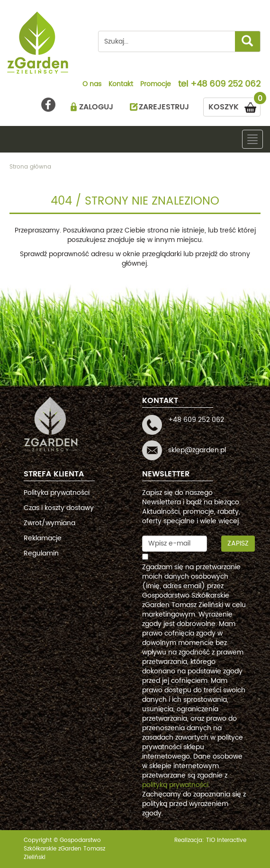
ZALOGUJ (96, 107)
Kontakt (121, 85)
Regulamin (41, 553)
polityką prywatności (175, 785)
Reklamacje (43, 538)
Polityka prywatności (57, 493)
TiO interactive (226, 840)
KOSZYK (234, 105)
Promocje (156, 85)
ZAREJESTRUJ (164, 107)
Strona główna (30, 167)
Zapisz (238, 543)
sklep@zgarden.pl (197, 450)
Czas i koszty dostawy (59, 508)
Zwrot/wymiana (49, 523)
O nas (92, 85)
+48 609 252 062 (225, 85)
